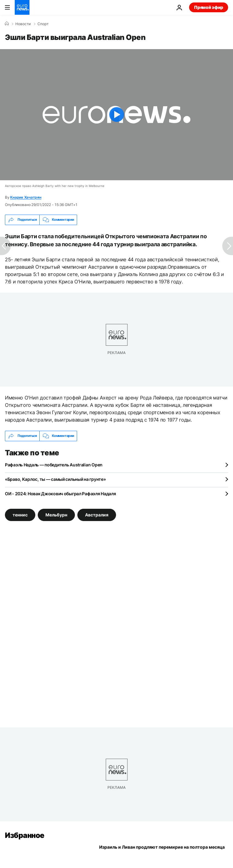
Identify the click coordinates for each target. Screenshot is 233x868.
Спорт (43, 24)
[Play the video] (116, 115)
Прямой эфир (209, 7)
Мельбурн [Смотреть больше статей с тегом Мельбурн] (56, 515)
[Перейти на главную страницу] (22, 7)
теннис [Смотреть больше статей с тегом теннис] (20, 515)
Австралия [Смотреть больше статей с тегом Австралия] (97, 515)
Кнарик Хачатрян (26, 197)
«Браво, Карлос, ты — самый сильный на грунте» (55, 479)
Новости (23, 24)
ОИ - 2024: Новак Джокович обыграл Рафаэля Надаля (60, 494)
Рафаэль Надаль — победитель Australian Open (54, 465)
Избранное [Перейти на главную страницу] (25, 835)
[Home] (7, 24)
